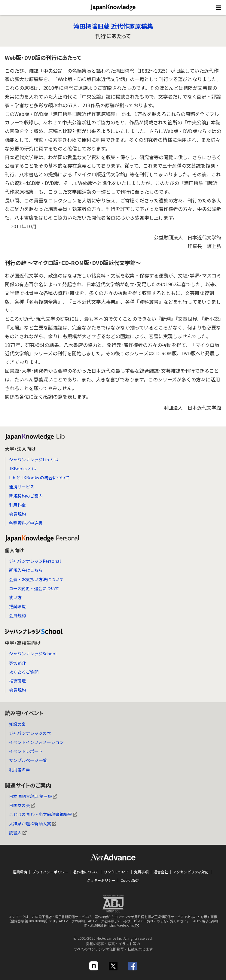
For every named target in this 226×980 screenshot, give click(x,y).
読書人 (18, 833)
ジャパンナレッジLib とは (34, 460)
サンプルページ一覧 (28, 760)
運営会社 (161, 872)
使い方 (15, 597)
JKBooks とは (23, 469)
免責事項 (141, 872)
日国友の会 (22, 805)
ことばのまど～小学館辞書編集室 (43, 814)
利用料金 (17, 505)
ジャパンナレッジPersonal (35, 561)
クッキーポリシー (101, 880)
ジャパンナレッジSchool (33, 654)
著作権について (86, 872)
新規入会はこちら (26, 570)
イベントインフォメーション (36, 742)
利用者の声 (20, 769)
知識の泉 (17, 724)
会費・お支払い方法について (36, 579)
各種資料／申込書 (26, 523)
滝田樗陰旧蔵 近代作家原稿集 (113, 26)
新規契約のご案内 (26, 496)
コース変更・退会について (34, 588)
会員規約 (17, 514)
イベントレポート (26, 751)
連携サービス (22, 487)
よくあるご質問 (24, 672)
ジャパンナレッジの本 (30, 733)
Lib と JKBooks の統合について (39, 478)
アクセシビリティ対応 (191, 872)
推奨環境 (17, 606)
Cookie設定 (130, 880)
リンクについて (116, 872)
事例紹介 (17, 663)
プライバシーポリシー (50, 872)
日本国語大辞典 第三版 (33, 796)
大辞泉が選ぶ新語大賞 (33, 824)
